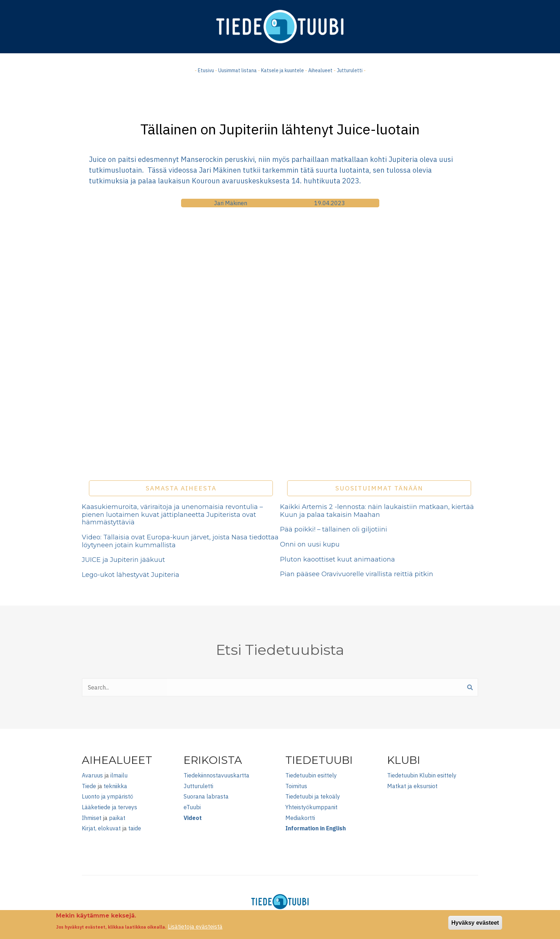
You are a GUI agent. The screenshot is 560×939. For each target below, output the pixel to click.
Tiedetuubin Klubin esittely (422, 775)
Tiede (89, 786)
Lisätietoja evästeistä (195, 926)
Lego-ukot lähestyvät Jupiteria (131, 575)
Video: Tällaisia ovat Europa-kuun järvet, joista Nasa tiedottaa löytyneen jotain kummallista (180, 541)
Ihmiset (92, 818)
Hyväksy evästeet (475, 923)
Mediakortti (300, 818)
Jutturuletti (350, 70)
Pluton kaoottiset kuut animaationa (337, 559)
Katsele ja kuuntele (282, 70)
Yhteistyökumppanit (311, 807)
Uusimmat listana (237, 70)
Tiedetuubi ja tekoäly (313, 796)
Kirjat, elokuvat (101, 828)
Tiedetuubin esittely (311, 775)
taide (135, 828)
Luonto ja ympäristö (107, 796)
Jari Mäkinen (231, 203)
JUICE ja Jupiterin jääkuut (123, 560)
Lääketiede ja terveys (109, 807)
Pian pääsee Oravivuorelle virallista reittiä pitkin (357, 574)
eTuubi (192, 807)
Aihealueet (320, 70)
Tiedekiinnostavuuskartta (216, 775)
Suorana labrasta (206, 796)
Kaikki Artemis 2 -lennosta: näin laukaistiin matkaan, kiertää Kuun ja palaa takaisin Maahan (377, 511)
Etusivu (206, 70)
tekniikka (115, 786)
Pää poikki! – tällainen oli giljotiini (334, 529)
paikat (117, 818)
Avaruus (92, 775)
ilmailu (119, 775)
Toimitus (296, 786)
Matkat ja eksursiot (412, 786)
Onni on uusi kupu (310, 544)
